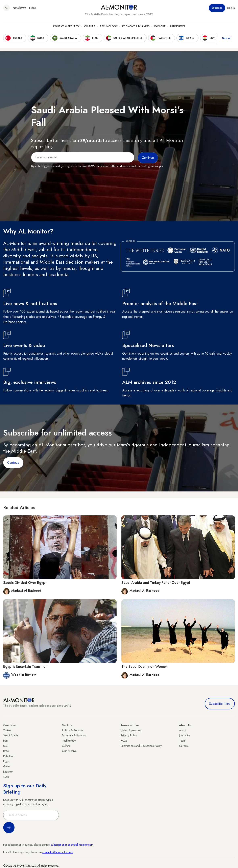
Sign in (231, 8)
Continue (13, 463)
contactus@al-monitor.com (58, 852)
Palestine (8, 756)
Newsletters (19, 8)
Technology (109, 26)
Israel (6, 751)
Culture (90, 26)
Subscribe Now (220, 704)
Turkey (7, 730)
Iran (5, 741)
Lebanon (8, 772)
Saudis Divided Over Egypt (25, 583)
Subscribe (217, 8)
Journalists (185, 735)
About (183, 730)
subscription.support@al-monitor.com (72, 845)
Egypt (6, 761)
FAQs (124, 741)
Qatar (7, 766)
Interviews (178, 26)
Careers (184, 746)
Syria (6, 777)
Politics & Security (66, 26)
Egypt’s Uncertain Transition (25, 667)
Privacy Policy (129, 735)
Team (182, 741)
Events (33, 8)
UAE (6, 746)
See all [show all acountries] (227, 38)
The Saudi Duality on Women (145, 667)
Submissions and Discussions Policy (141, 746)
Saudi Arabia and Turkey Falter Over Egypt (156, 583)
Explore (160, 26)
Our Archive (69, 751)
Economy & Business (136, 26)
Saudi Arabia (11, 735)
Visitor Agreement (131, 730)
